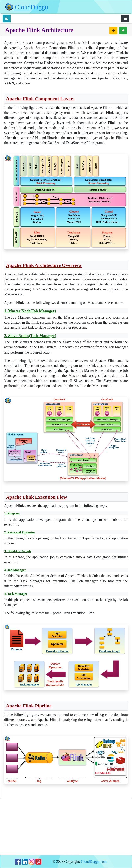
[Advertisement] (66, 827)
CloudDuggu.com (94, 862)
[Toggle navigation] (7, 18)
